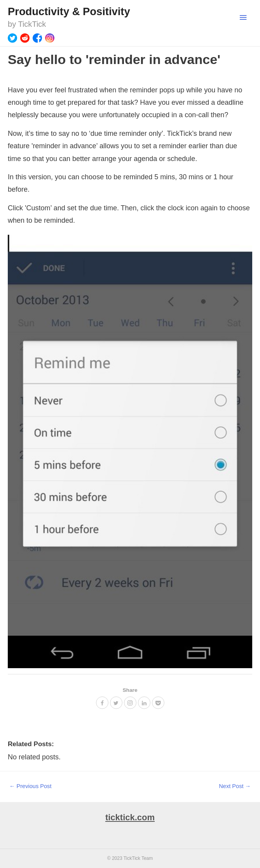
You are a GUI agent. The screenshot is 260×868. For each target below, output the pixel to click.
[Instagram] (50, 38)
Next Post (235, 786)
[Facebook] (37, 38)
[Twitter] (12, 38)
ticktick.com (130, 817)
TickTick (32, 24)
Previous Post (31, 786)
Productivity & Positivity (69, 11)
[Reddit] (25, 38)
